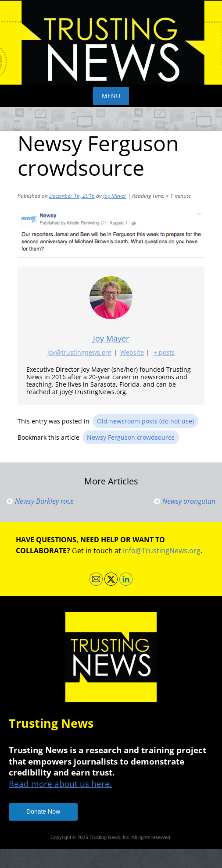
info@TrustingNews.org (162, 551)
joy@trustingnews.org (79, 352)
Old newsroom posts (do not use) (145, 421)
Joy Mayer (115, 196)
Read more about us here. (60, 784)
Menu (111, 96)
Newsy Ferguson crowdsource (131, 437)
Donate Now (43, 811)
